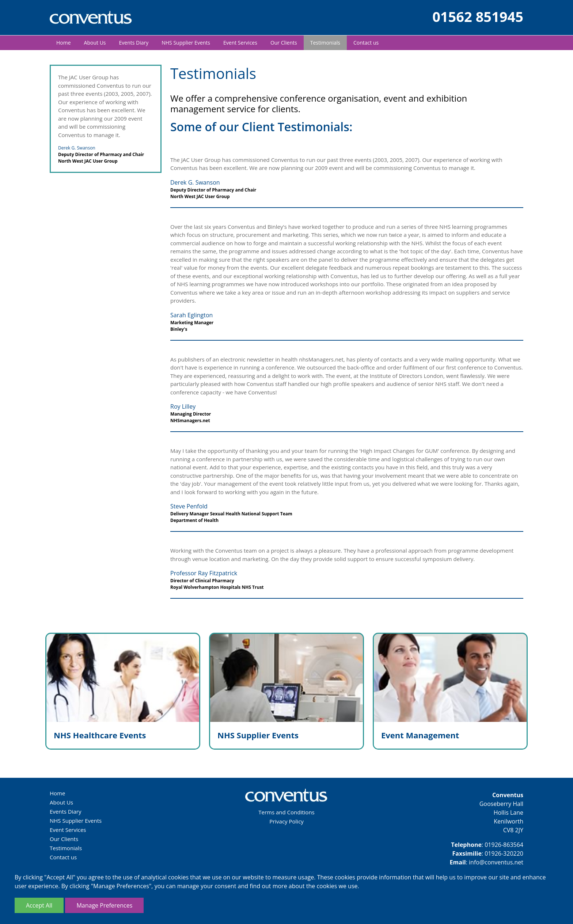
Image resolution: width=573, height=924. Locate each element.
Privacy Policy (286, 821)
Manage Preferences (104, 905)
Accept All (39, 905)
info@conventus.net (496, 862)
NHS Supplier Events (186, 43)
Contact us (366, 43)
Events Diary (134, 43)
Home (64, 43)
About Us (95, 43)
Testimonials (325, 43)
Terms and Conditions (286, 812)
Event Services (240, 43)
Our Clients (284, 43)
